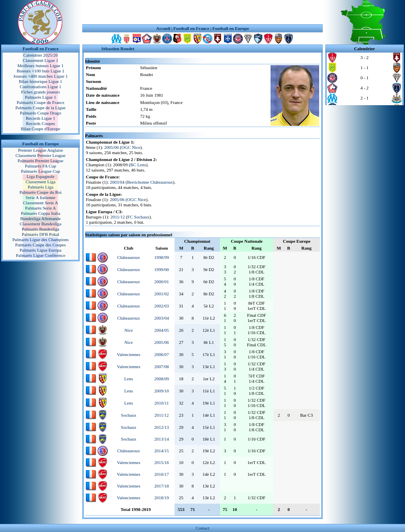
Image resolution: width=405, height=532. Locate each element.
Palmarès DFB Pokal (40, 234)
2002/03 (162, 306)
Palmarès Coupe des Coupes (41, 245)
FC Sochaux (139, 217)
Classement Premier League (40, 155)
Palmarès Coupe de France (40, 102)
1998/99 (162, 257)
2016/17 (162, 474)
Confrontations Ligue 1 (41, 87)
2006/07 (162, 354)
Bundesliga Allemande (40, 218)
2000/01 (162, 282)
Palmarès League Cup (41, 171)
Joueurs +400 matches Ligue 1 (41, 76)
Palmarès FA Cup (41, 166)
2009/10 (162, 391)
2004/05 (162, 330)
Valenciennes (129, 354)
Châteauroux (128, 257)
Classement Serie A (40, 203)
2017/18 (162, 486)
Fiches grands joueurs (40, 92)
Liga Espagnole (41, 176)
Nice (129, 330)
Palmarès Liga (40, 187)
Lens (129, 379)
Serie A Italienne (40, 197)
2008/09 (162, 379)
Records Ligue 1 (41, 118)
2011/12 (117, 217)
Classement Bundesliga (41, 224)
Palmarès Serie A (40, 208)
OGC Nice (131, 147)
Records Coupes (40, 123)
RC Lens (138, 165)
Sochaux (129, 415)
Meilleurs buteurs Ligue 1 (40, 66)
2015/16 (162, 462)
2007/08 (162, 367)
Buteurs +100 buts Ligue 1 (40, 71)
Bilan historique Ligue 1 (40, 81)
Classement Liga (40, 182)
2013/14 (162, 439)
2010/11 (162, 403)
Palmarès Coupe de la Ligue (40, 108)
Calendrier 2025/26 (40, 55)
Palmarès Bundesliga (41, 229)
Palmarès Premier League (40, 161)
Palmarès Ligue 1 (41, 97)
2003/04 (117, 182)
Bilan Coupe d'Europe (40, 129)
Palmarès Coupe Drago (40, 113)
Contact (202, 528)
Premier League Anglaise (40, 150)
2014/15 (162, 451)
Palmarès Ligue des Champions (40, 240)
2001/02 (162, 294)
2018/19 (162, 498)
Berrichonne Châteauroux (150, 182)
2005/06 (111, 147)
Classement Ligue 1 (40, 60)
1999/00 (162, 269)
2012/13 (162, 427)
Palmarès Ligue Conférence (40, 255)
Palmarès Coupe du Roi (40, 192)
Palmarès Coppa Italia (40, 213)
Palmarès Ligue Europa (40, 250)
